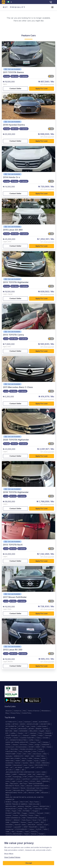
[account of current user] (52, 7)
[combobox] (10, 2)
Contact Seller (15, 89)
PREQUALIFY (18, 7)
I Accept (28, 863)
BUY (6, 7)
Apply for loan (42, 89)
